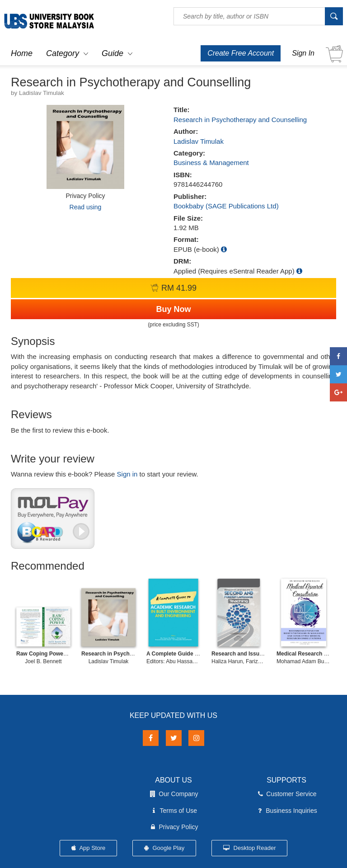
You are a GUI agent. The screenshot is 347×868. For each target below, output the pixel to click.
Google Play (164, 848)
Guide (113, 53)
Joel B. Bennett (43, 661)
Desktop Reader (250, 848)
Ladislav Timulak (199, 141)
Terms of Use (173, 811)
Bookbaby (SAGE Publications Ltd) (226, 206)
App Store (89, 848)
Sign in (127, 474)
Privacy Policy (173, 827)
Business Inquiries (286, 811)
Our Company (173, 794)
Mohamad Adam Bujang (305, 661)
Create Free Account (241, 53)
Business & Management (211, 163)
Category (63, 53)
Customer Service (286, 794)
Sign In (303, 53)
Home (22, 53)
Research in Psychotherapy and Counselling (240, 120)
